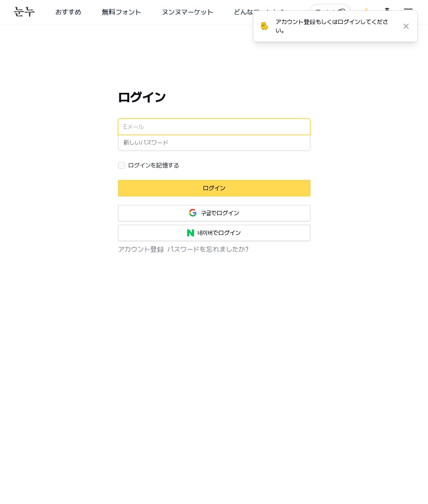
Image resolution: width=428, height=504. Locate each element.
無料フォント (121, 12)
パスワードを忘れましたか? (208, 249)
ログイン (214, 188)
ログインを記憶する (154, 165)
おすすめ (68, 12)
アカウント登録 (141, 249)
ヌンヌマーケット (188, 12)
